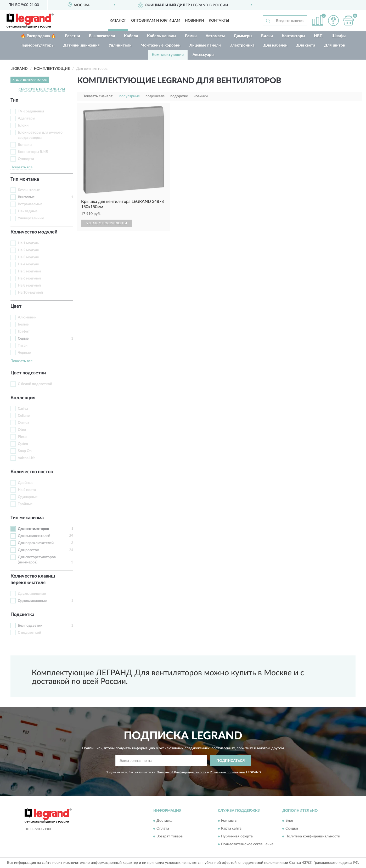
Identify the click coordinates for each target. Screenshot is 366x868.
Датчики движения (81, 45)
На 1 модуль (28, 243)
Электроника (242, 45)
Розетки (72, 36)
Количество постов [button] (32, 472)
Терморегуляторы (38, 45)
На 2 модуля (28, 250)
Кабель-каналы (162, 36)
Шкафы (339, 36)
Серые (23, 339)
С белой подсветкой (35, 384)
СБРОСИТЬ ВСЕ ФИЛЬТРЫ (42, 89)
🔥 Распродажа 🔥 (38, 36)
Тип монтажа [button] (25, 179)
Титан (23, 346)
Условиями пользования (228, 772)
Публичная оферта (237, 836)
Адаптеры (26, 118)
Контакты (219, 21)
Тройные (25, 504)
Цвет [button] (16, 306)
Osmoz (23, 423)
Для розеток (28, 550)
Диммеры (243, 36)
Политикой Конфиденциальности (182, 772)
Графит (24, 332)
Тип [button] (14, 100)
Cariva (23, 409)
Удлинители (120, 45)
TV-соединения (31, 111)
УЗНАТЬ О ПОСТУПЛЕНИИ (107, 223)
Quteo (23, 444)
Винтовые (26, 197)
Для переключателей (36, 543)
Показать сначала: (98, 96)
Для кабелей (275, 45)
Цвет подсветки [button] (28, 373)
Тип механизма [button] (27, 518)
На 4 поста (27, 490)
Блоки (23, 125)
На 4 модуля (28, 264)
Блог (289, 821)
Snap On (25, 451)
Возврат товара (170, 836)
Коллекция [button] (23, 398)
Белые (23, 324)
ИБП (318, 36)
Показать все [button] (21, 167)
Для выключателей (34, 536)
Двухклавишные (32, 594)
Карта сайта (231, 829)
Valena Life (27, 458)
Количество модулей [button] (34, 232)
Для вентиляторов (33, 529)
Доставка (164, 821)
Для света (306, 45)
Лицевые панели (205, 45)
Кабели (131, 36)
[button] (333, 21)
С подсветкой (29, 633)
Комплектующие (168, 55)
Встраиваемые (30, 204)
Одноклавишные (32, 601)
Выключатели (102, 36)
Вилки (267, 36)
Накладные (28, 211)
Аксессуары (203, 55)
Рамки (191, 36)
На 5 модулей (29, 271)
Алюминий (27, 317)
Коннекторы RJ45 (33, 152)
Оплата (163, 829)
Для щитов (335, 45)
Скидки (292, 829)
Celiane (24, 416)
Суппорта (26, 159)
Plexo (22, 437)
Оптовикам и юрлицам (156, 21)
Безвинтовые (29, 190)
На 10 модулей (30, 293)
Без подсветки (30, 626)
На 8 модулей (29, 285)
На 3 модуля (28, 257)
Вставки (25, 145)
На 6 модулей (29, 278)
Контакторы (293, 36)
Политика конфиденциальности (313, 836)
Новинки (195, 21)
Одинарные (28, 497)
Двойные (26, 483)
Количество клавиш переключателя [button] (33, 580)
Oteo (22, 430)
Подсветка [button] (22, 615)
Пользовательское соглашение (247, 844)
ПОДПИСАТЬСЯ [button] (231, 761)
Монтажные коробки (161, 45)
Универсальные (31, 218)
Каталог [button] (118, 21)
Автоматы (215, 36)
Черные (24, 353)
